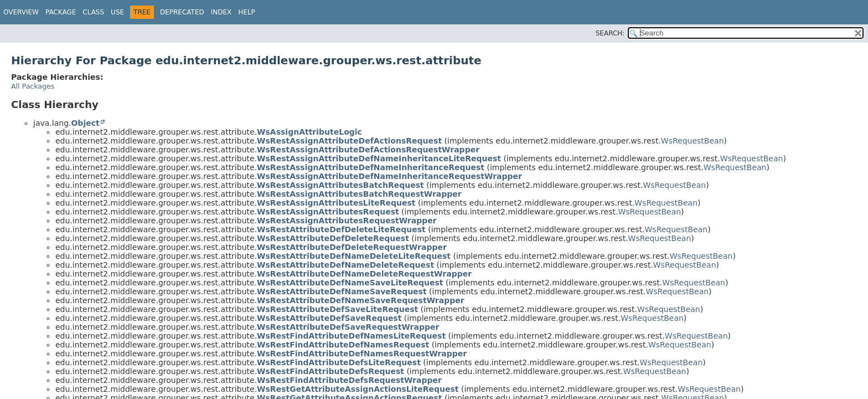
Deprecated (182, 12)
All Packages (33, 86)
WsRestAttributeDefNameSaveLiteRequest (350, 283)
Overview (21, 12)
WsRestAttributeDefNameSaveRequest (342, 291)
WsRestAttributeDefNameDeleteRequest (345, 265)
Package (61, 12)
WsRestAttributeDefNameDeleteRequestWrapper (364, 274)
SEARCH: (610, 33)
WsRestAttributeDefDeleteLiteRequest (341, 229)
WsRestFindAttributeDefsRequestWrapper (349, 380)
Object (85, 123)
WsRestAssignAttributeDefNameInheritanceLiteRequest (379, 158)
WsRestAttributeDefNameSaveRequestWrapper (361, 300)
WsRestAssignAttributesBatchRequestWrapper (359, 194)
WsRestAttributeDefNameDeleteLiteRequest (354, 256)
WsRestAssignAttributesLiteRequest (336, 203)
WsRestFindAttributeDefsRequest (330, 371)
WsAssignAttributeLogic (309, 132)
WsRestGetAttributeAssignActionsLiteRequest (358, 389)
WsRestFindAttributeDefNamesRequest (343, 345)
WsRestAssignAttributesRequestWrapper (347, 221)
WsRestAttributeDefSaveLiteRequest (337, 309)
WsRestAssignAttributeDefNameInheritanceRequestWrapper (389, 176)
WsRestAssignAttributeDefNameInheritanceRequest (371, 167)
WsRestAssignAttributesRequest (328, 212)
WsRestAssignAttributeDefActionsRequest (349, 141)
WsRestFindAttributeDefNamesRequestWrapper (362, 354)
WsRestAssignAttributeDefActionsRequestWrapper (368, 150)
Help (247, 12)
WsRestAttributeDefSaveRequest (329, 318)
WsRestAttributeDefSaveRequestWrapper (348, 327)
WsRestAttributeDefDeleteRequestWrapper (352, 247)
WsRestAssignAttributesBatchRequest (340, 185)
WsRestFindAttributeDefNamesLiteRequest (351, 336)
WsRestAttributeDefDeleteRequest (333, 238)
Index (221, 12)
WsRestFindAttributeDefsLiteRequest (339, 362)
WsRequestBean (693, 141)
